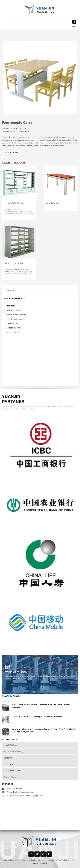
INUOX (45, 863)
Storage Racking (13, 328)
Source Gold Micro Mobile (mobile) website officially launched (37, 717)
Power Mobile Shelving (16, 315)
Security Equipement (15, 319)
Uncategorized (13, 332)
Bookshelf (14, 152)
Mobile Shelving (13, 310)
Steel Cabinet (12, 323)
